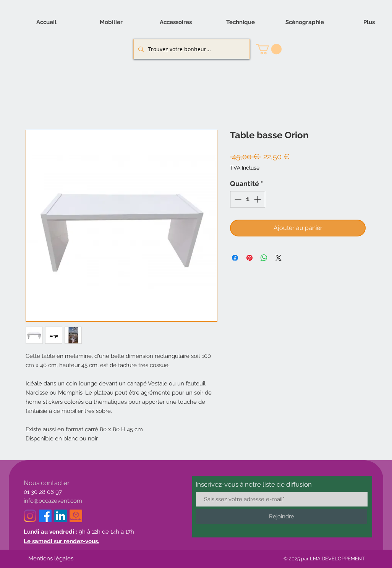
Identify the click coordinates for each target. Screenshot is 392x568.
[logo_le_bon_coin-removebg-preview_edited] (76, 516)
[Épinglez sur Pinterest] (249, 258)
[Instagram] (30, 516)
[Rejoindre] (281, 516)
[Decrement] (237, 199)
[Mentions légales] (51, 559)
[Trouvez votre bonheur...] (191, 49)
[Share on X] (279, 258)
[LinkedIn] (61, 516)
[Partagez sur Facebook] (235, 258)
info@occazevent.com (53, 501)
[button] (269, 49)
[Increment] (258, 199)
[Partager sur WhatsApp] (264, 258)
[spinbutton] (248, 199)
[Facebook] (45, 516)
